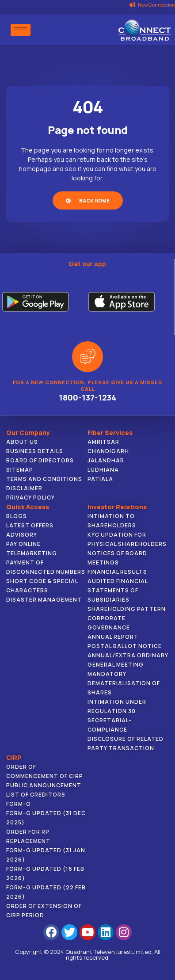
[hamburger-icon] (21, 30)
